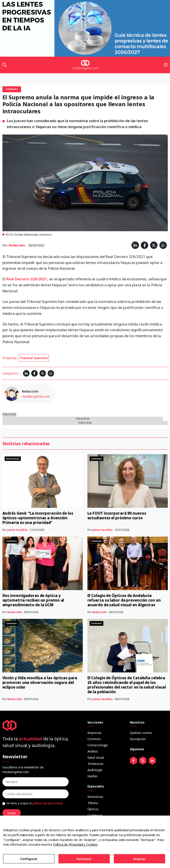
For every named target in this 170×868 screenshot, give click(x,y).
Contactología (98, 745)
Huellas (93, 776)
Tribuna (93, 803)
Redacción (17, 245)
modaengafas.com (36, 396)
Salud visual (96, 757)
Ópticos (93, 809)
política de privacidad (47, 803)
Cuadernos (95, 815)
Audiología (95, 770)
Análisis (93, 751)
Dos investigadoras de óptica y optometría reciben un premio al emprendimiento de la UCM (33, 600)
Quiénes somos (141, 733)
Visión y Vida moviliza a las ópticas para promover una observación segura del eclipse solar (40, 682)
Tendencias (95, 764)
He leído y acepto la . (35, 803)
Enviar (12, 813)
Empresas (94, 733)
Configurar (29, 859)
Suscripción (138, 739)
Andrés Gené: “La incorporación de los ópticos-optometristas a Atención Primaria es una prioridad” (38, 518)
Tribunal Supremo (34, 358)
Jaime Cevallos (17, 530)
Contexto (94, 739)
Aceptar (140, 859)
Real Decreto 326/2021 (27, 279)
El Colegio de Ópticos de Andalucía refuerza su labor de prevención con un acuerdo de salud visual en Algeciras (124, 600)
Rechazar (84, 859)
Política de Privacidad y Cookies (75, 844)
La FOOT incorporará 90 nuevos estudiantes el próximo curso (117, 516)
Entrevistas (95, 797)
